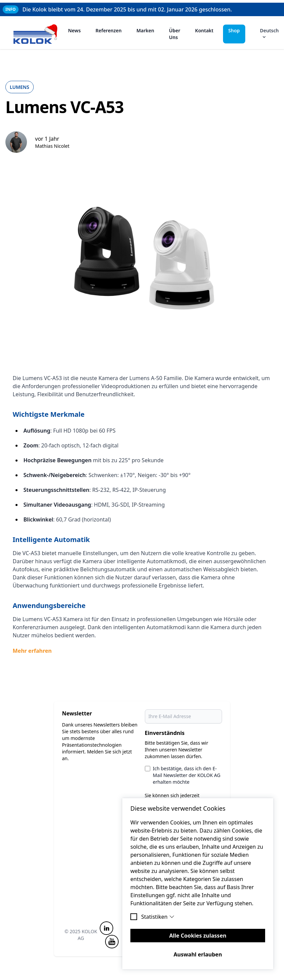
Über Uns (175, 34)
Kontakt (204, 30)
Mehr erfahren (32, 651)
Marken (145, 30)
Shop (234, 30)
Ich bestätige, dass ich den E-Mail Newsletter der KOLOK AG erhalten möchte (187, 775)
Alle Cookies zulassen (198, 936)
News (74, 30)
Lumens (20, 87)
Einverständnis (165, 733)
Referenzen (109, 30)
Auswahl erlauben (198, 954)
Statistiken (158, 917)
